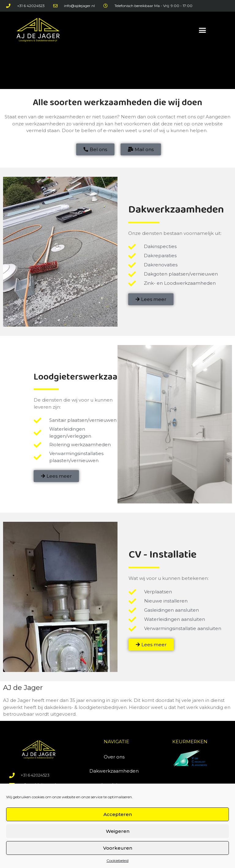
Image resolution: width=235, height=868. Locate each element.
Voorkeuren (118, 848)
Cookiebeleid (117, 861)
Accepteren (118, 814)
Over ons (114, 757)
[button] (202, 30)
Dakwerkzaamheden (114, 771)
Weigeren (118, 831)
